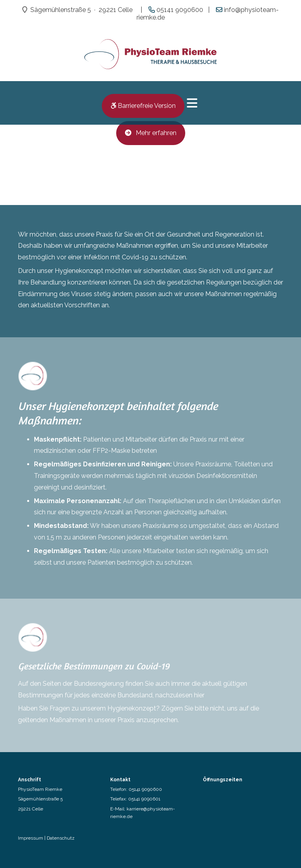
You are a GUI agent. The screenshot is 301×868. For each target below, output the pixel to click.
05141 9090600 (145, 789)
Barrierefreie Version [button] (143, 106)
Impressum (31, 838)
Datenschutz (61, 838)
